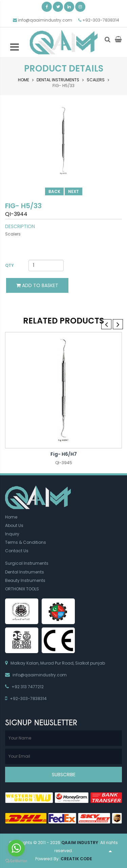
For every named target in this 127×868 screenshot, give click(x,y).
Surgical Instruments (27, 563)
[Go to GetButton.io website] (16, 861)
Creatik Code (76, 859)
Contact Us (17, 551)
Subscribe (64, 775)
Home (24, 80)
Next (73, 191)
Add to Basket (37, 285)
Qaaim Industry (80, 843)
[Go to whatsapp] (16, 848)
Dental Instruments (58, 80)
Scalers (96, 80)
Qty (9, 265)
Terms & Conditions (26, 542)
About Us (14, 525)
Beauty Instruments (25, 580)
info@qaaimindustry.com (45, 20)
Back (54, 191)
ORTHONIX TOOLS (22, 589)
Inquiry (12, 534)
